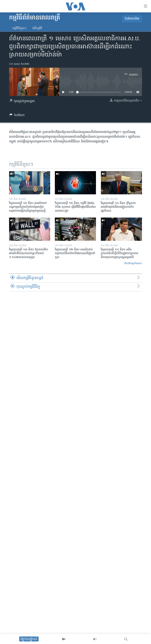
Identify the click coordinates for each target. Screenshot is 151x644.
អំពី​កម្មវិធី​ (37, 28)
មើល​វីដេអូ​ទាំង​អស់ (133, 263)
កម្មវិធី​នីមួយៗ (19, 28)
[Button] (17, 116)
